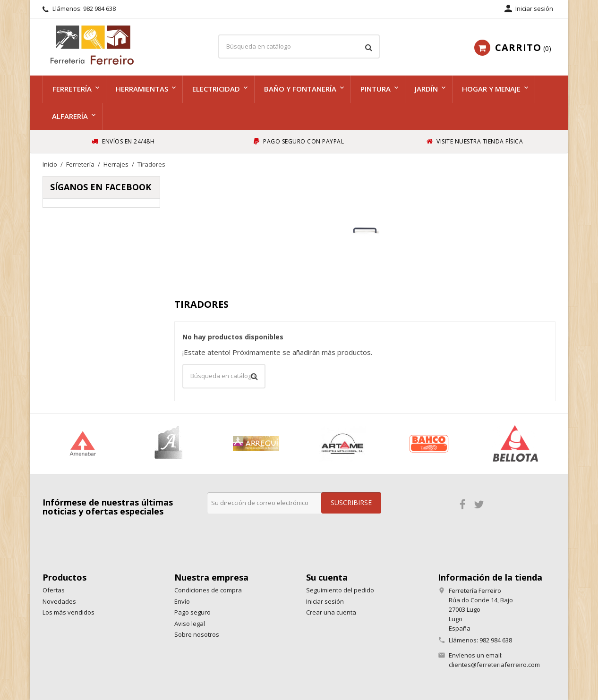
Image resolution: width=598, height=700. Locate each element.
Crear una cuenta (331, 612)
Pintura (376, 89)
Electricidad (216, 89)
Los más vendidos (68, 612)
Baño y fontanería (300, 89)
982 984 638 (99, 8)
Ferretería (72, 89)
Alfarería (70, 116)
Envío (182, 601)
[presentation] (279, 532)
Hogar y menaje (491, 89)
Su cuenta (327, 577)
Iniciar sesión (325, 601)
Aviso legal (190, 624)
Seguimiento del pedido (340, 590)
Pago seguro (192, 612)
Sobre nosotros (197, 634)
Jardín (426, 89)
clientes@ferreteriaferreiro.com (494, 665)
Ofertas (54, 590)
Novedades (59, 601)
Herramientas (142, 89)
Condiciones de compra (208, 590)
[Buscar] (299, 47)
